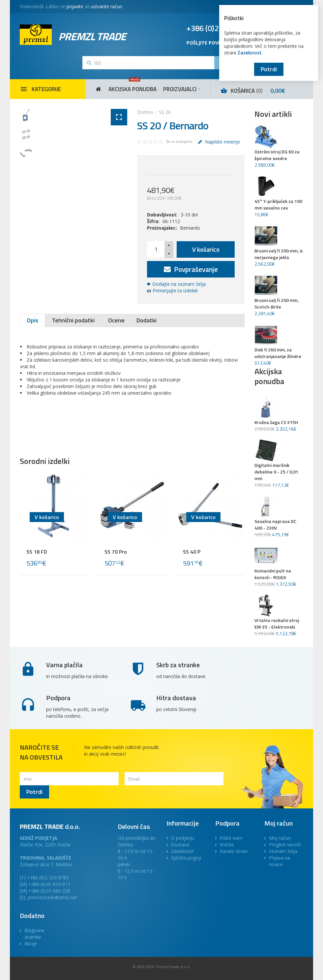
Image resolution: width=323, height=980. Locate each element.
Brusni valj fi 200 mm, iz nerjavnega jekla (279, 254)
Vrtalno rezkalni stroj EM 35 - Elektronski (277, 624)
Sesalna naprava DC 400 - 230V (275, 525)
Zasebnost (250, 53)
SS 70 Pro (116, 552)
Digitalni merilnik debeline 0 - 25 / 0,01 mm (276, 472)
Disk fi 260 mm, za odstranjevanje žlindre (278, 353)
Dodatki (147, 320)
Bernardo (190, 228)
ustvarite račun (106, 6)
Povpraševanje (191, 269)
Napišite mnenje (219, 142)
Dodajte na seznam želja (179, 284)
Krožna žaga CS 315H (276, 422)
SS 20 (165, 112)
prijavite (75, 6)
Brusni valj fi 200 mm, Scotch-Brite (277, 304)
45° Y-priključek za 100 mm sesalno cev (278, 205)
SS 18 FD (37, 552)
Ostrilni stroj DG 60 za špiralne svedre (277, 155)
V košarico (206, 249)
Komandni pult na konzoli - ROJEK (273, 574)
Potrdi (269, 69)
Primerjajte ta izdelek (175, 291)
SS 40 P (192, 552)
